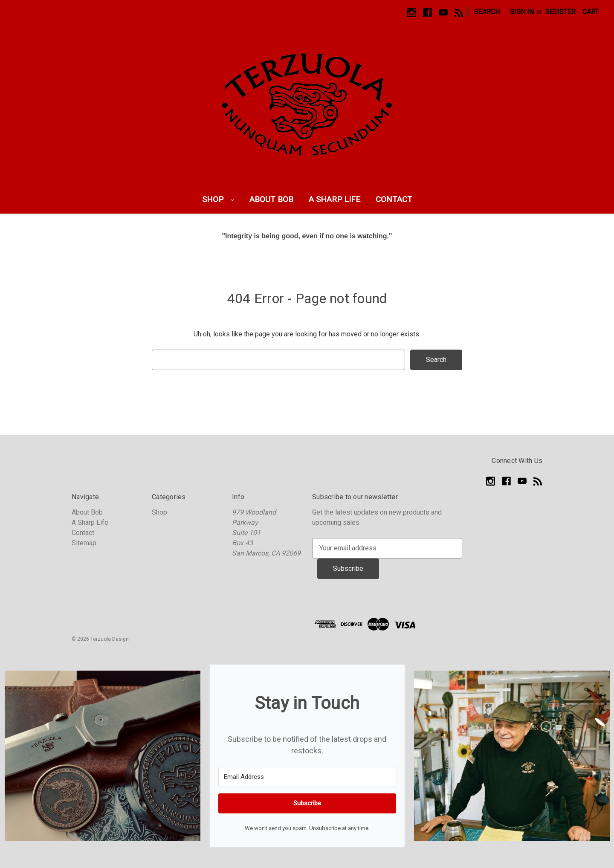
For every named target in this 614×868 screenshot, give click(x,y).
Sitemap (84, 543)
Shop (218, 199)
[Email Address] (307, 777)
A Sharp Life (335, 199)
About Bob (271, 199)
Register (560, 12)
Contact (394, 199)
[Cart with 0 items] (591, 12)
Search (487, 12)
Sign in (522, 12)
